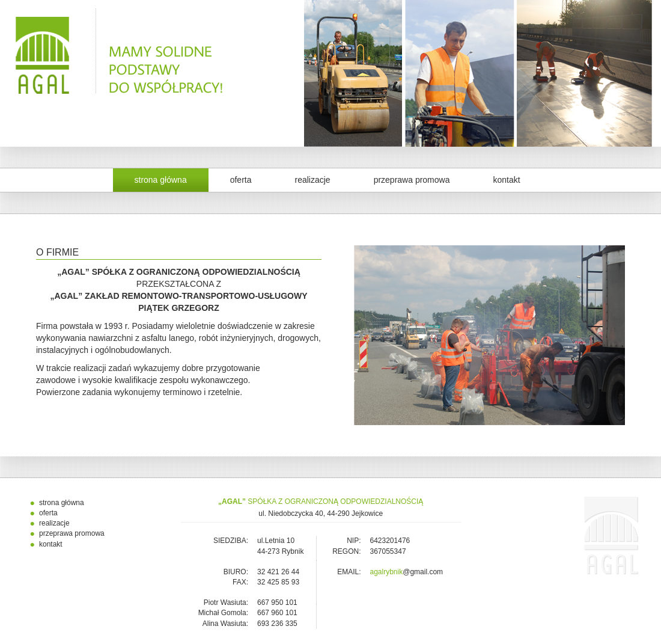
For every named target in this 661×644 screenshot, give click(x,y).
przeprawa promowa (412, 180)
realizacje (312, 180)
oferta (241, 180)
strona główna (161, 180)
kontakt (506, 180)
